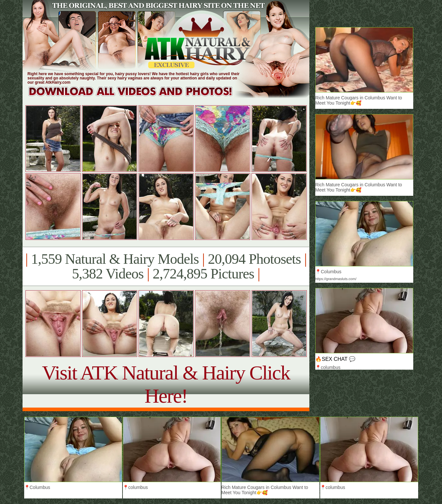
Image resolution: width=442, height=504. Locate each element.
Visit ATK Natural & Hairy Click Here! (166, 384)
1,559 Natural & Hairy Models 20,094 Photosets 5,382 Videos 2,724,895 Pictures (166, 266)
